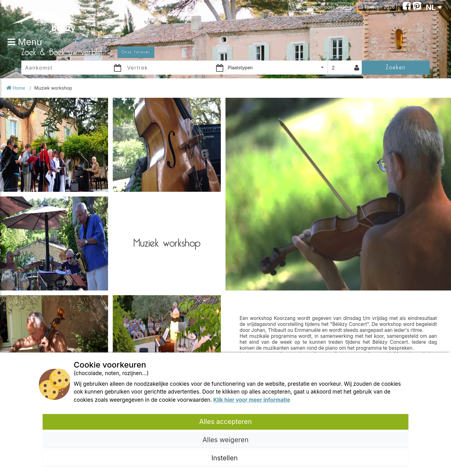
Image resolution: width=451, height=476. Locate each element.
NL (434, 7)
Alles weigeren (225, 440)
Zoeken (396, 67)
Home (16, 88)
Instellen (225, 458)
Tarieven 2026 (377, 7)
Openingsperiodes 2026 (320, 7)
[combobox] (277, 68)
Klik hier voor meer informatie (252, 400)
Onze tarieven (136, 52)
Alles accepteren (225, 421)
